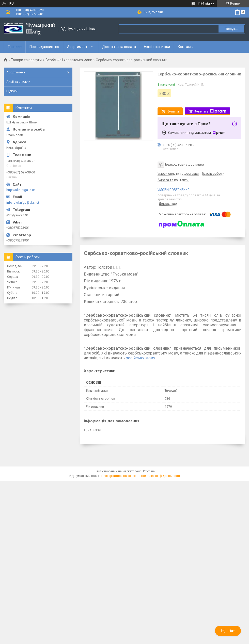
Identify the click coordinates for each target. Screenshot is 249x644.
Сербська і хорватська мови (69, 60)
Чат (228, 631)
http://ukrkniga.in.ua (21, 190)
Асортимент (77, 47)
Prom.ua (149, 471)
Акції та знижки (157, 47)
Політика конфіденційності (160, 476)
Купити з (210, 111)
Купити (173, 111)
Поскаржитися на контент (120, 476)
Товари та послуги (26, 60)
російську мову (141, 358)
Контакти (186, 47)
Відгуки (12, 91)
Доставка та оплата (119, 47)
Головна (15, 47)
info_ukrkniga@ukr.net (23, 203)
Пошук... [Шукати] (231, 29)
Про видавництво (44, 47)
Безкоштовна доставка (185, 164)
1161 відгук (206, 4)
